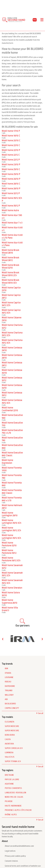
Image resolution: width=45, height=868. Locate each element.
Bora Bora (10, 735)
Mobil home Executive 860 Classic (12, 454)
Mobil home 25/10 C (11, 169)
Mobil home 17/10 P (11, 131)
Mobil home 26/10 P (11, 179)
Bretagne (9, 775)
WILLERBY (9, 695)
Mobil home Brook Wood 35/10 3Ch (10, 281)
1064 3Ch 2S (10, 757)
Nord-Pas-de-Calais (14, 797)
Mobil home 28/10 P (11, 189)
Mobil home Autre (10, 210)
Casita (8, 739)
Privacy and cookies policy (15, 856)
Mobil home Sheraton (12, 588)
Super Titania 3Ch (13, 761)
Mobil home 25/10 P (11, 174)
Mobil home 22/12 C (11, 155)
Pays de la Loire (12, 780)
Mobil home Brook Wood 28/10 (10, 251)
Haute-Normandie (13, 806)
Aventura (9, 744)
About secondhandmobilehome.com (19, 846)
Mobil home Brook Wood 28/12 (10, 259)
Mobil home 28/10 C (11, 184)
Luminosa (9, 753)
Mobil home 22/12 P (11, 160)
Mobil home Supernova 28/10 (10, 601)
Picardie (9, 801)
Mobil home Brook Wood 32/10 (10, 266)
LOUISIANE (9, 677)
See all (41, 713)
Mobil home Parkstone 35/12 (9, 552)
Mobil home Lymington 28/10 (10, 514)
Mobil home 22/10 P (11, 150)
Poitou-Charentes (13, 788)
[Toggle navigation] (42, 20)
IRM (6, 669)
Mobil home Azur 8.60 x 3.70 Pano (12, 236)
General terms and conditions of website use (23, 866)
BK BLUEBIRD (10, 704)
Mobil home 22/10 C (11, 145)
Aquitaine (9, 784)
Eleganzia (10, 722)
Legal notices (10, 851)
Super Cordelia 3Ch (14, 748)
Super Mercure (12, 726)
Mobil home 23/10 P (11, 164)
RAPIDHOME (10, 686)
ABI (6, 699)
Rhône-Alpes (11, 815)
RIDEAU (8, 682)
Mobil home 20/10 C (11, 140)
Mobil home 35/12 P (11, 206)
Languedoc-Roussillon (15, 793)
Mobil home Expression (7, 461)
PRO (35, 20)
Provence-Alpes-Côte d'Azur (18, 810)
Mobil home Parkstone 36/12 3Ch (11, 559)
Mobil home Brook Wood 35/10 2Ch (10, 274)
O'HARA (8, 673)
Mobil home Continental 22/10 (10, 409)
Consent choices (11, 861)
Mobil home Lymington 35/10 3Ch (12, 522)
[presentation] (3, 639)
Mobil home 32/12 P (11, 193)
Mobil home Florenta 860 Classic (12, 492)
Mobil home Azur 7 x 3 (12, 223)
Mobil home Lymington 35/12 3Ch (11, 537)
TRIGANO (9, 691)
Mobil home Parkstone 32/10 (9, 544)
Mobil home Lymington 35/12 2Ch (11, 529)
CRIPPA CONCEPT (12, 708)
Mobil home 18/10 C (11, 136)
